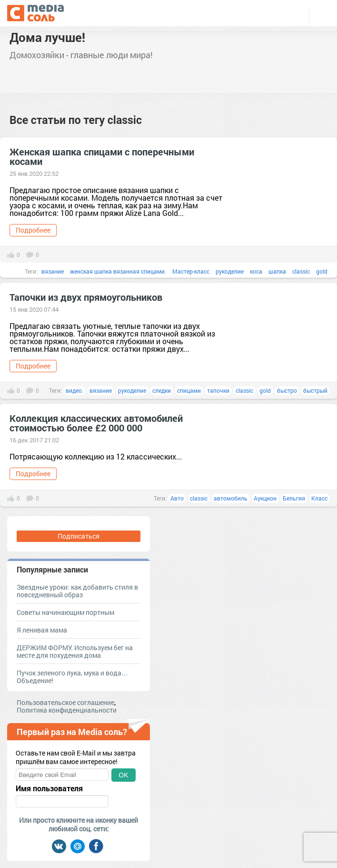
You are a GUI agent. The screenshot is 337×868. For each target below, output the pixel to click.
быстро (287, 390)
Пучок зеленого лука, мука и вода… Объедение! (72, 677)
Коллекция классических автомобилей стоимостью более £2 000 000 (96, 423)
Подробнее (33, 230)
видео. (74, 390)
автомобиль (231, 498)
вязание (53, 271)
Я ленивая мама (42, 630)
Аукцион (265, 498)
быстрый (315, 390)
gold (322, 271)
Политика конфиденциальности (67, 710)
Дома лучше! (47, 37)
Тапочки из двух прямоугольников (86, 297)
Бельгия (294, 498)
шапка (277, 271)
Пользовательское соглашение (65, 702)
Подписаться (79, 536)
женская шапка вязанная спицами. (118, 271)
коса (256, 271)
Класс (319, 498)
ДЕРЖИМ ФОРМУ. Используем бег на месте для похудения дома (75, 651)
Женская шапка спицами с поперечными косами (102, 156)
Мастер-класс (191, 271)
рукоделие (230, 271)
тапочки (218, 390)
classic (301, 271)
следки (162, 390)
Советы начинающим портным (65, 612)
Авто (177, 498)
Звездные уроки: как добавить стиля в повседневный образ (77, 591)
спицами (189, 390)
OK (123, 775)
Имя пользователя (49, 788)
